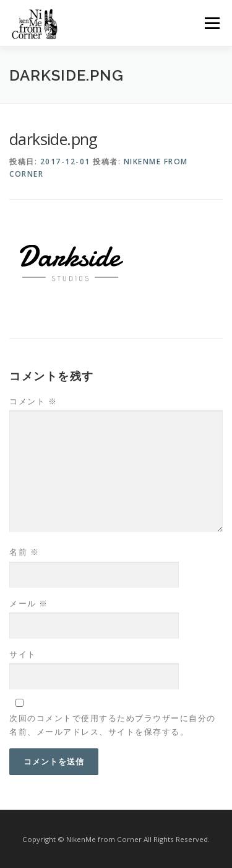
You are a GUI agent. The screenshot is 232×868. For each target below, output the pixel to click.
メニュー (212, 23)
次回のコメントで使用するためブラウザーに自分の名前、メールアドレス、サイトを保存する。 (113, 725)
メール (29, 603)
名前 (24, 552)
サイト (23, 654)
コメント (33, 401)
